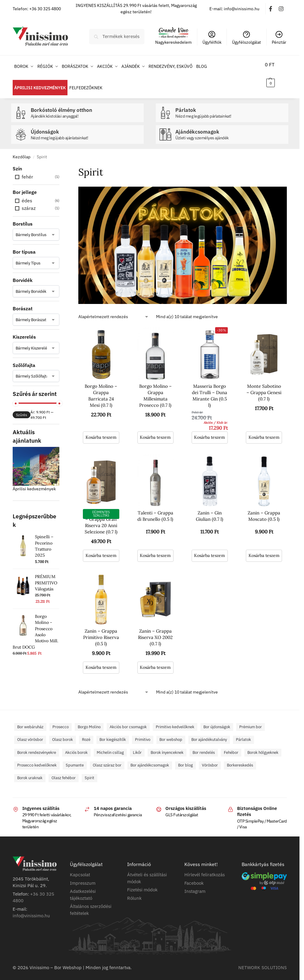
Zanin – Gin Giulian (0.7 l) (210, 509)
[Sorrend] (114, 310)
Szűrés (22, 408)
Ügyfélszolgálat (246, 38)
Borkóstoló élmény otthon (86, 106)
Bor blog (185, 759)
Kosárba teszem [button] (101, 430)
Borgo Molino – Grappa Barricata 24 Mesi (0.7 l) (101, 389)
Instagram (195, 885)
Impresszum (83, 876)
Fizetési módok (142, 883)
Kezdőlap (22, 150)
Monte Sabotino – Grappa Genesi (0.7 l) (264, 386)
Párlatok (230, 106)
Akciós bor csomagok (128, 720)
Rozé (86, 733)
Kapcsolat (80, 868)
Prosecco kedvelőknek (37, 759)
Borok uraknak (30, 771)
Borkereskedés (240, 759)
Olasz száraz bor (107, 759)
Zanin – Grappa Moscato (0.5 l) (264, 509)
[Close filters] (61, 162)
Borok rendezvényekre (37, 746)
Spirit (89, 771)
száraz (29, 201)
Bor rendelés (204, 746)
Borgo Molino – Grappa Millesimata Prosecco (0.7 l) (155, 389)
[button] (273, 74)
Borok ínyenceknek (167, 746)
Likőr (137, 746)
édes (27, 194)
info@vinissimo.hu (31, 909)
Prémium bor (251, 720)
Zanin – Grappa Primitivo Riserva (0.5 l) (101, 631)
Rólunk (134, 891)
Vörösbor (210, 759)
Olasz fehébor (64, 771)
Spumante (75, 759)
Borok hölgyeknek (263, 746)
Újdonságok (86, 128)
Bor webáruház (30, 720)
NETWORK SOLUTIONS (263, 961)
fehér (27, 170)
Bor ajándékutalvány (209, 733)
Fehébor (231, 746)
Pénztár (279, 38)
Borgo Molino (89, 720)
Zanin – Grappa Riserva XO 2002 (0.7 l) (155, 631)
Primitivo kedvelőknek (175, 720)
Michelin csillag (110, 746)
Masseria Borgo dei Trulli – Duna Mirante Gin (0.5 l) (210, 389)
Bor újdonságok (217, 720)
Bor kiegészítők (113, 733)
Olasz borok (63, 733)
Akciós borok (76, 746)
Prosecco (61, 720)
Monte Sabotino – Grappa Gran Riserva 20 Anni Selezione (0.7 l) (101, 516)
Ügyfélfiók (212, 38)
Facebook (194, 876)
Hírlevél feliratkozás (205, 868)
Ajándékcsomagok (230, 128)
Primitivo (143, 733)
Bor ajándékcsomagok (150, 759)
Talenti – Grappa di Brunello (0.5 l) (155, 509)
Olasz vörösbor (30, 733)
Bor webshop (171, 733)
